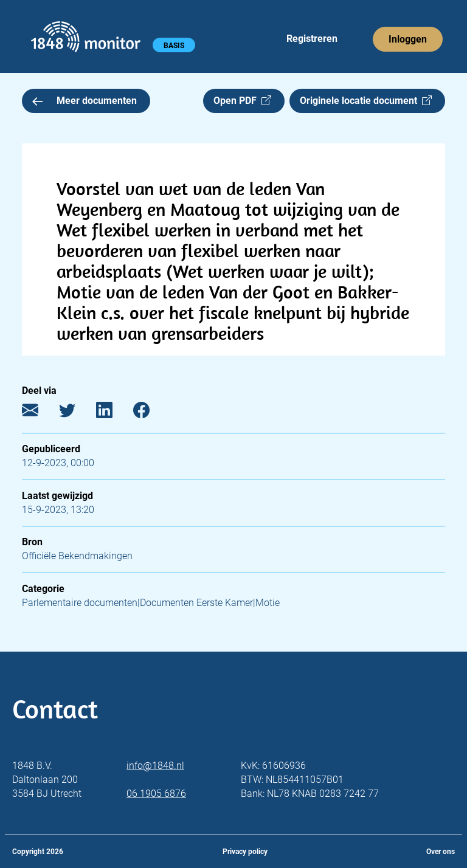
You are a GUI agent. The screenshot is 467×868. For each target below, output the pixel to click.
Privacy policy (245, 852)
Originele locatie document (366, 101)
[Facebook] (150, 413)
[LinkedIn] (113, 413)
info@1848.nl (155, 766)
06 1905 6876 (156, 794)
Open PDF (242, 101)
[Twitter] (76, 413)
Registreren (312, 39)
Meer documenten (85, 101)
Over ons (441, 852)
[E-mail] (39, 413)
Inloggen (408, 39)
